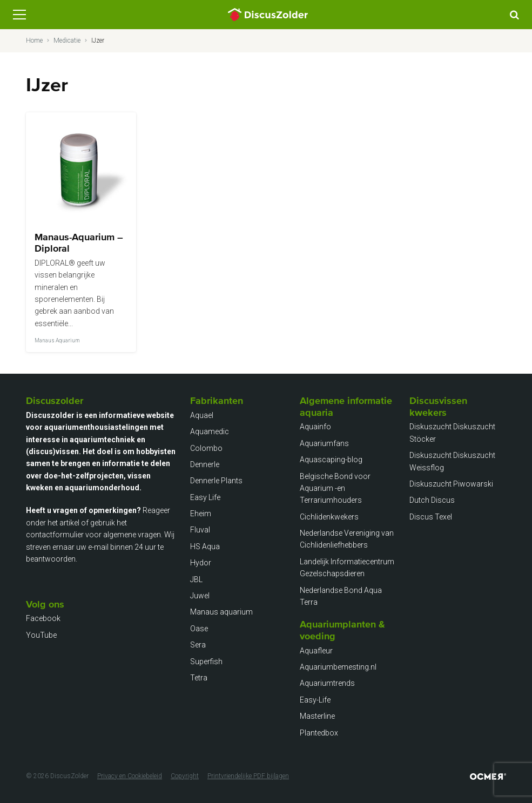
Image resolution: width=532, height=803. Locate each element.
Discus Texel (431, 517)
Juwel (200, 596)
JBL (196, 579)
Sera (198, 645)
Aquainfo (315, 427)
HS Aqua (205, 546)
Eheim (201, 514)
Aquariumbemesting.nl (338, 667)
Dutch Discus (432, 500)
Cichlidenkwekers (329, 517)
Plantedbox (319, 733)
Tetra (199, 678)
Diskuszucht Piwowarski (451, 484)
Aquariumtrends (327, 683)
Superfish (206, 662)
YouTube (41, 635)
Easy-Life (315, 700)
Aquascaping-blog (331, 460)
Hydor (201, 563)
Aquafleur (316, 651)
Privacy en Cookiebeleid (130, 776)
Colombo (206, 448)
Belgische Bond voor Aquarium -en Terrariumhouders (335, 488)
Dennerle (205, 464)
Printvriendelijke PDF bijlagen (248, 776)
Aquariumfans (324, 443)
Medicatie (67, 41)
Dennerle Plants (216, 481)
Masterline (317, 716)
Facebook (43, 618)
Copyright (185, 776)
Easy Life (205, 497)
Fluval (200, 530)
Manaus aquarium (221, 612)
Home (34, 41)
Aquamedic (210, 431)
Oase (199, 629)
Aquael (202, 415)
